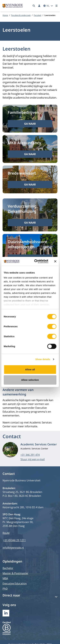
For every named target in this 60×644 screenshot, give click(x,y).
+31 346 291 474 (30, 455)
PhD (5, 589)
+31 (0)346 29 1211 (14, 540)
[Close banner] (55, 261)
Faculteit (38, 15)
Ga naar (30, 124)
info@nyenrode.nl (13, 548)
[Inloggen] (39, 6)
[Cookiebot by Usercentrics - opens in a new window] (36, 261)
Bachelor (8, 568)
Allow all (30, 369)
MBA (5, 578)
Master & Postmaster (15, 573)
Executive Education (15, 584)
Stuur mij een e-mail (33, 459)
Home (5, 15)
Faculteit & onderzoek (21, 15)
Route (6, 533)
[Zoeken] (34, 6)
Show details (43, 359)
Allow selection (30, 380)
